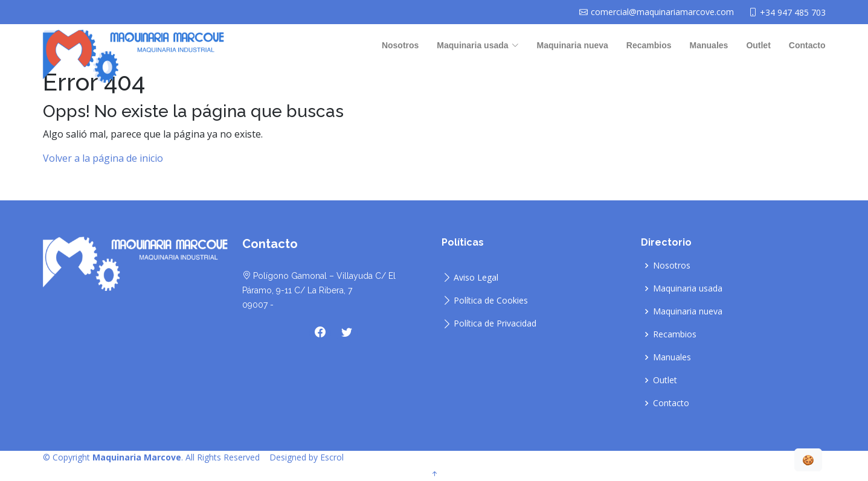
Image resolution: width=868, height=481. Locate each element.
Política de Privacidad (495, 323)
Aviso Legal (476, 278)
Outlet (758, 45)
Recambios (649, 45)
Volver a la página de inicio (103, 168)
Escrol (332, 457)
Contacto (807, 45)
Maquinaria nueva (573, 45)
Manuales (709, 45)
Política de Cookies (491, 301)
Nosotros (400, 45)
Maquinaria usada (688, 288)
